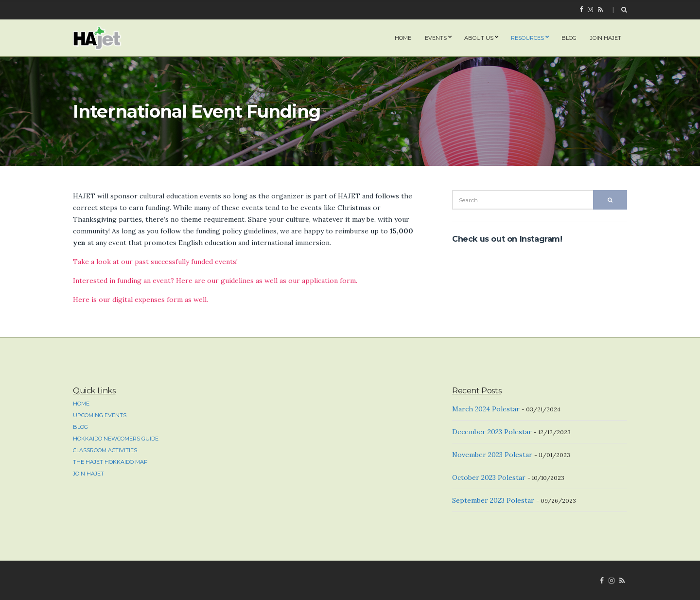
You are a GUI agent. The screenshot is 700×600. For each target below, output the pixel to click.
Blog (569, 38)
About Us (479, 38)
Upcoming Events (100, 415)
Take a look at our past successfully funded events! (155, 262)
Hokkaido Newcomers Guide (116, 439)
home (403, 38)
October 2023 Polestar (489, 477)
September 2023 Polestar (493, 500)
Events (436, 38)
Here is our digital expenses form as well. (140, 300)
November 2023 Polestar (492, 455)
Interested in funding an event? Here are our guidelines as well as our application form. (215, 281)
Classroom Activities (105, 450)
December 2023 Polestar (492, 432)
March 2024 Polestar (486, 409)
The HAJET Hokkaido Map (110, 462)
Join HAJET (606, 38)
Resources (527, 38)
